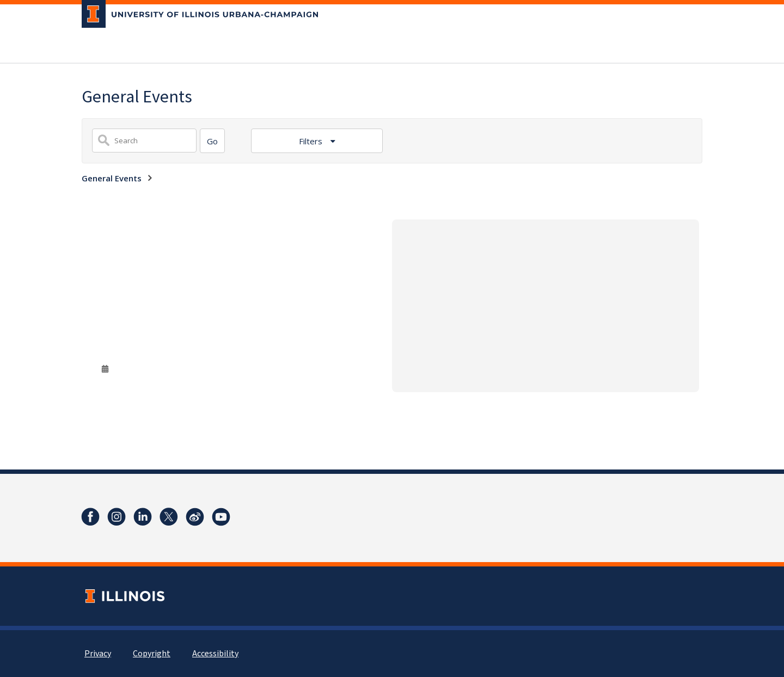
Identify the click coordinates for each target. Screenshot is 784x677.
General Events (112, 178)
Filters (312, 141)
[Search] (212, 141)
